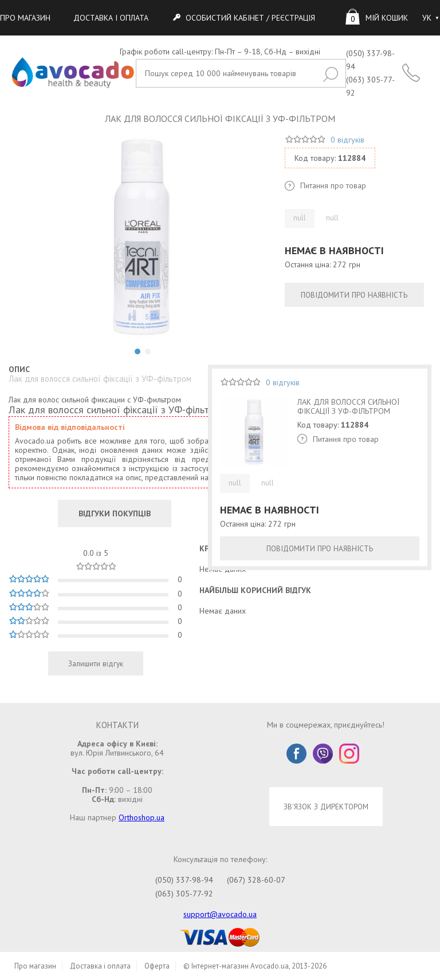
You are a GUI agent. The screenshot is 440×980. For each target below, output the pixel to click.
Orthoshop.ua (142, 817)
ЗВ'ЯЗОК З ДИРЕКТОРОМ (326, 807)
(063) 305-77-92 (184, 894)
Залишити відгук (96, 663)
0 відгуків (347, 140)
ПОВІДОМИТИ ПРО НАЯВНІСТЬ (354, 295)
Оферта (157, 966)
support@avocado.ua (220, 914)
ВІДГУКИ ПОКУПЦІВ (115, 513)
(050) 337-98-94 (184, 880)
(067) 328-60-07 (256, 880)
